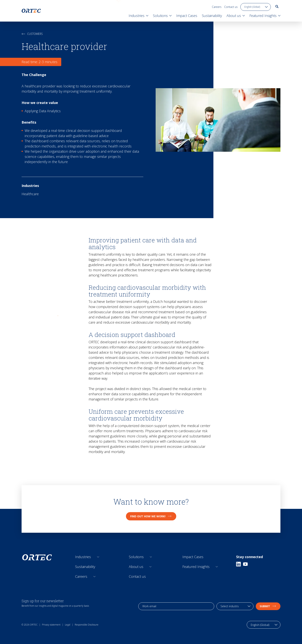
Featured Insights (196, 567)
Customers (32, 34)
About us (136, 567)
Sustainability (85, 567)
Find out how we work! (151, 516)
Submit (268, 606)
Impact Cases (193, 557)
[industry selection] (235, 606)
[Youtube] (245, 564)
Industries (83, 557)
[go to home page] (31, 11)
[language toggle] (256, 7)
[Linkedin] (238, 564)
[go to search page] (277, 7)
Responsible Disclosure (87, 625)
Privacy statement (51, 625)
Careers (217, 7)
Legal (68, 625)
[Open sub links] (98, 557)
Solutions (136, 557)
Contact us (231, 7)
